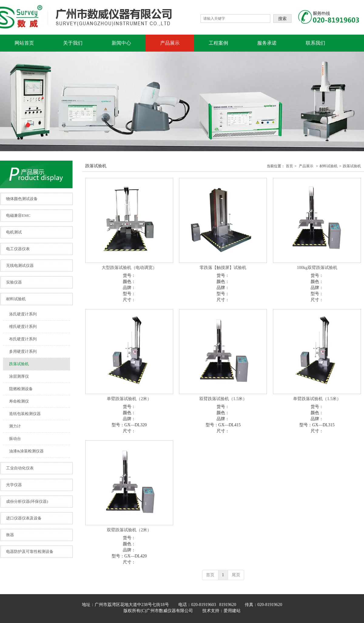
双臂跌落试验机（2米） (129, 530)
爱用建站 (232, 611)
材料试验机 (329, 166)
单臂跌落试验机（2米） (129, 399)
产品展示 (306, 166)
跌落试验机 (352, 166)
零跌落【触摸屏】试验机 (223, 268)
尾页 (236, 575)
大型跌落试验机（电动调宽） (129, 268)
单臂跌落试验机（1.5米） (317, 399)
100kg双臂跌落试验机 (317, 268)
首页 (289, 166)
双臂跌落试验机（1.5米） (223, 399)
